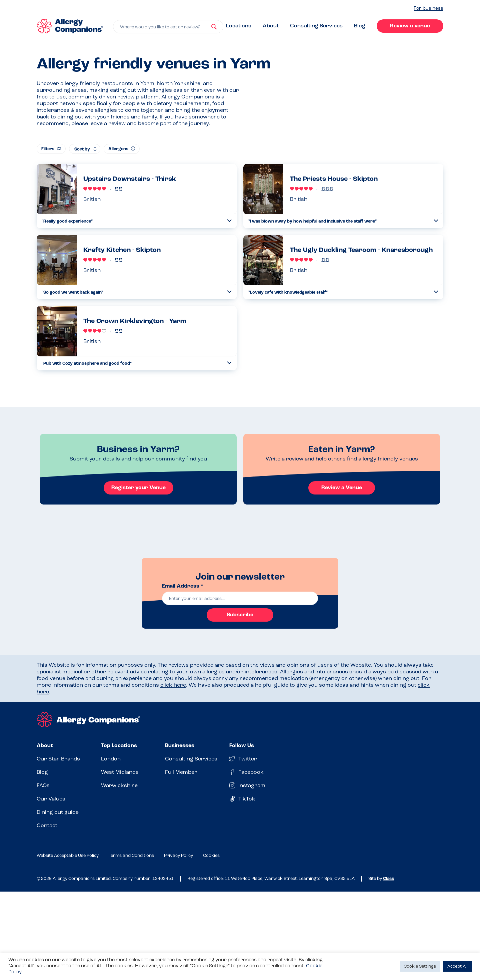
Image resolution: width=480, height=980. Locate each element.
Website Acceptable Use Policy (68, 856)
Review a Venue (342, 488)
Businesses (180, 746)
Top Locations (119, 746)
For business (428, 9)
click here (173, 685)
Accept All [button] (457, 966)
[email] (240, 598)
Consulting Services (316, 26)
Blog (360, 26)
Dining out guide (58, 812)
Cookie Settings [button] (420, 966)
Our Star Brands (58, 759)
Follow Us (242, 746)
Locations (239, 26)
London (111, 759)
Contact (47, 826)
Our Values (51, 799)
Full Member (181, 772)
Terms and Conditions (131, 856)
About (271, 26)
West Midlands (120, 772)
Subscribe (240, 615)
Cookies (211, 856)
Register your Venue (138, 488)
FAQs (43, 786)
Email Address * (183, 586)
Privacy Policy (178, 856)
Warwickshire (119, 786)
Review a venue (410, 26)
